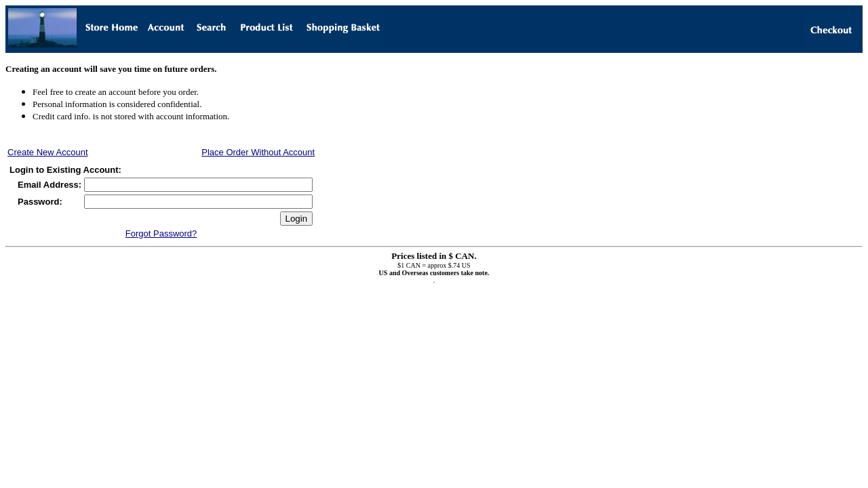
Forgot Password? (161, 233)
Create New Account (48, 152)
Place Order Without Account (258, 152)
